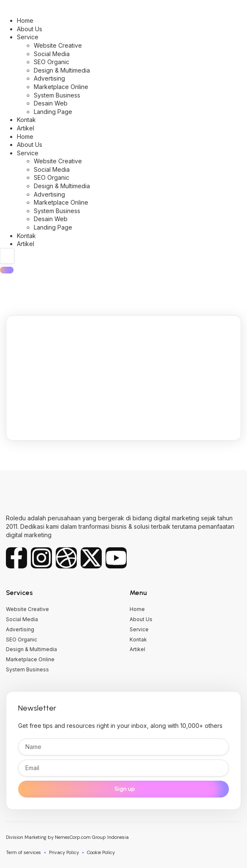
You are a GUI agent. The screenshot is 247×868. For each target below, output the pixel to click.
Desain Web (51, 103)
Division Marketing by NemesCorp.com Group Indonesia (67, 837)
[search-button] (7, 270)
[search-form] (7, 256)
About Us (30, 29)
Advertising (49, 78)
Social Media (52, 54)
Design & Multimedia (62, 70)
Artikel (26, 128)
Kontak (26, 120)
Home (25, 20)
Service (28, 37)
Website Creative (58, 45)
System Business (57, 95)
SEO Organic (52, 62)
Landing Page (53, 112)
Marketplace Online (61, 87)
